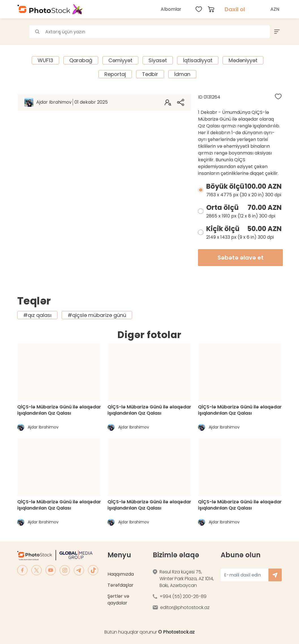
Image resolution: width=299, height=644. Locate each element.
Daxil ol (235, 9)
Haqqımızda (121, 574)
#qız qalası (37, 315)
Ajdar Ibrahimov (72, 102)
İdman (182, 74)
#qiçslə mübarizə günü (97, 315)
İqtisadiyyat (198, 60)
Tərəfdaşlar (121, 585)
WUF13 (45, 60)
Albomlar (171, 9)
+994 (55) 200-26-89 (183, 596)
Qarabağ (81, 60)
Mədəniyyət (243, 60)
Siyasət (158, 60)
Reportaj (115, 74)
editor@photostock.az (185, 607)
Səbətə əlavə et (241, 258)
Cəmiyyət (120, 60)
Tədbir (150, 74)
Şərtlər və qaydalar (118, 600)
